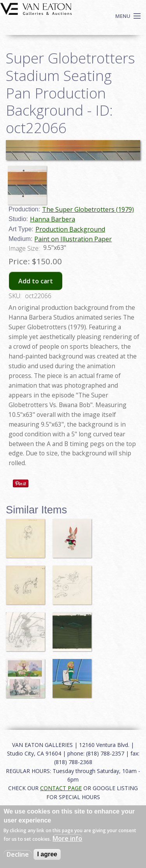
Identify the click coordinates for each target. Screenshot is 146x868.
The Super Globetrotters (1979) (88, 209)
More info (67, 838)
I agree (47, 854)
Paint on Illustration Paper (73, 239)
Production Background (70, 229)
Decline (18, 854)
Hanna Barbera (53, 219)
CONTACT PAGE (61, 788)
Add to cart (36, 281)
